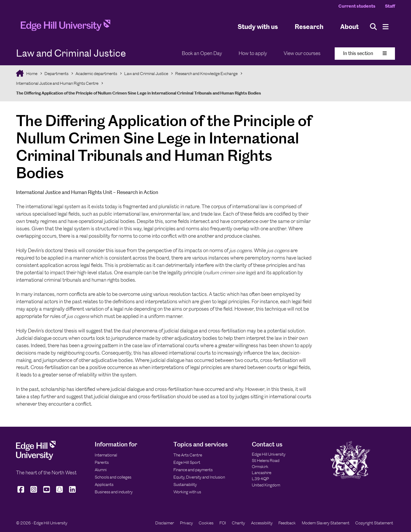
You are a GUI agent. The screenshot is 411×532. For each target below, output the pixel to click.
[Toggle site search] (373, 27)
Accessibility (262, 523)
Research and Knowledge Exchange (206, 74)
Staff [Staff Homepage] (390, 6)
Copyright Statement (374, 523)
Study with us (258, 26)
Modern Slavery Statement (326, 523)
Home (31, 74)
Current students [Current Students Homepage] (357, 6)
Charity (238, 523)
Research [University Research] (309, 26)
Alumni (101, 470)
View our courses (302, 53)
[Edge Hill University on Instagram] (34, 493)
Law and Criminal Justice (146, 74)
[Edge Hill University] (36, 458)
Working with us (187, 492)
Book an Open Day (202, 53)
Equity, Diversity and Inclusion (199, 477)
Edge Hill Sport (187, 462)
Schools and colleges (113, 477)
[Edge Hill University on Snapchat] (60, 493)
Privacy (186, 523)
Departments (56, 74)
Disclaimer (165, 523)
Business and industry (114, 492)
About (349, 26)
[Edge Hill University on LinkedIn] (72, 493)
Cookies (206, 523)
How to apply (253, 53)
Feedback (287, 523)
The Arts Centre (188, 455)
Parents (102, 462)
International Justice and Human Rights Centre (57, 83)
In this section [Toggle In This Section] (365, 53)
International (106, 455)
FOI (223, 523)
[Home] (66, 27)
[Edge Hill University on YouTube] (47, 493)
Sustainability (185, 484)
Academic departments (96, 74)
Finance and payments (193, 470)
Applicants (104, 484)
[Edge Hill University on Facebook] (21, 493)
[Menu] (386, 27)
